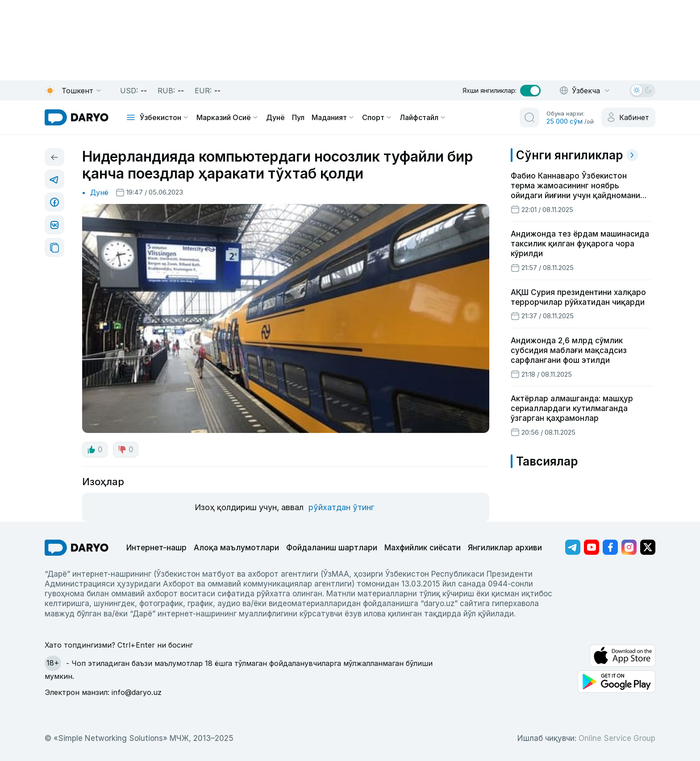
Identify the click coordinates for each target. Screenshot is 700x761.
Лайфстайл (423, 117)
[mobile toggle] (131, 117)
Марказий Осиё (228, 117)
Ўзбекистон (165, 117)
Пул (298, 117)
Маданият (333, 117)
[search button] (529, 117)
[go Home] (77, 548)
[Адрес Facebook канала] (610, 547)
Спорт (377, 117)
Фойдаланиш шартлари (332, 548)
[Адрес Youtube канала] (592, 547)
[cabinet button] (628, 117)
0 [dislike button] (126, 449)
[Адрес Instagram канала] (629, 547)
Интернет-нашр (156, 548)
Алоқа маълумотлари (236, 548)
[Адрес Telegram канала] (573, 547)
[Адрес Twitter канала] (648, 547)
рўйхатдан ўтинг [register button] (341, 507)
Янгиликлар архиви (505, 548)
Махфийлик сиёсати (423, 548)
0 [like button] (95, 449)
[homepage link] (77, 117)
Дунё (275, 117)
